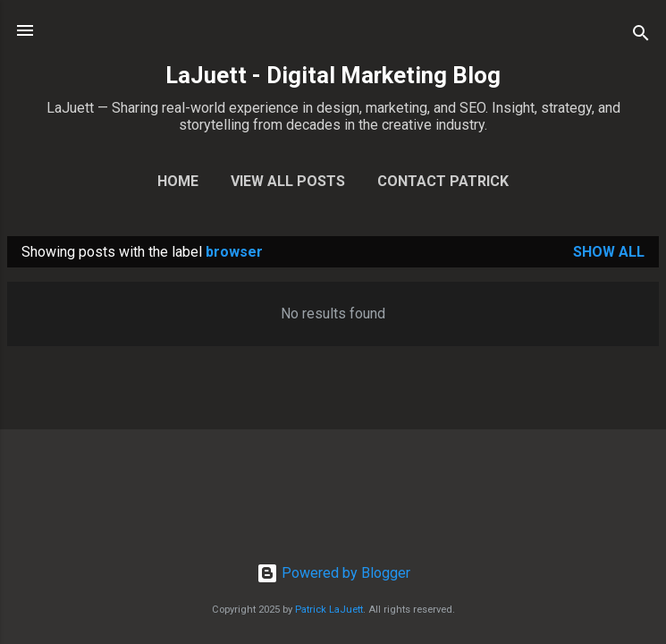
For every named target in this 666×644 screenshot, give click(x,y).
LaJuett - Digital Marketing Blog (333, 75)
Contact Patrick (443, 181)
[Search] (641, 36)
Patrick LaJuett (329, 610)
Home (178, 181)
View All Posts (288, 181)
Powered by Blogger (333, 573)
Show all (609, 252)
